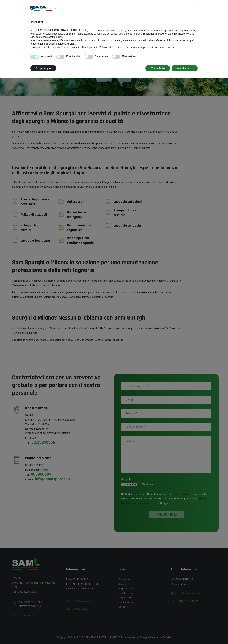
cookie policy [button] (55, 37)
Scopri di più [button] (43, 68)
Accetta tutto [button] (185, 68)
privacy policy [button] (189, 30)
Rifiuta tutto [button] (158, 68)
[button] (196, 8)
